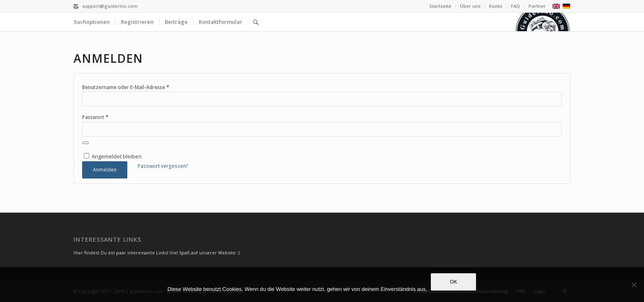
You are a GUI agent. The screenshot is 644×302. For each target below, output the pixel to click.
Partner (537, 6)
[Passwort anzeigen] (85, 143)
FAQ (515, 6)
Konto (496, 6)
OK (454, 282)
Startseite (440, 6)
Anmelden (105, 170)
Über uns (470, 6)
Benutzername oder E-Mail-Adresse (126, 87)
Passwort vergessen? (163, 166)
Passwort (95, 117)
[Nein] (634, 285)
